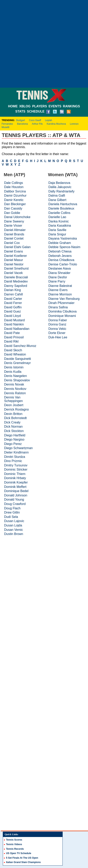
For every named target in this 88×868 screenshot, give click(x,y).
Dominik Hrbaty (15, 478)
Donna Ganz (57, 324)
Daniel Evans (14, 251)
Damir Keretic (14, 200)
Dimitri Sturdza (15, 457)
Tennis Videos (14, 844)
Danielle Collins (59, 213)
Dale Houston (14, 187)
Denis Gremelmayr (17, 363)
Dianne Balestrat (60, 286)
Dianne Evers (58, 290)
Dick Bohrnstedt (15, 418)
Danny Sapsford (16, 286)
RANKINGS (71, 106)
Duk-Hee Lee (58, 337)
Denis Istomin (14, 367)
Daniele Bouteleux (61, 208)
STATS (20, 111)
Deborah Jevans (60, 256)
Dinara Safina (58, 307)
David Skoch (13, 350)
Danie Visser (13, 226)
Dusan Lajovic (14, 521)
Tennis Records (15, 849)
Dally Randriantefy (62, 191)
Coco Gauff (35, 120)
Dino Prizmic (13, 461)
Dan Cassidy (13, 208)
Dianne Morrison (60, 294)
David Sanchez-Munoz (20, 346)
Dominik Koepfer (16, 482)
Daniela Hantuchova (63, 204)
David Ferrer (13, 303)
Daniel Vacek (13, 273)
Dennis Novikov (15, 389)
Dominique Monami (62, 316)
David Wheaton (15, 354)
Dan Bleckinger (15, 204)
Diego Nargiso (14, 439)
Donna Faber (58, 320)
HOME (13, 106)
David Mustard (14, 320)
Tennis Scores (14, 840)
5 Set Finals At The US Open (22, 858)
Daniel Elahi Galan (17, 247)
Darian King (13, 290)
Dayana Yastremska (63, 238)
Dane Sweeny (14, 221)
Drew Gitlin (12, 512)
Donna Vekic (57, 329)
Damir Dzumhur (15, 196)
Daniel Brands (14, 234)
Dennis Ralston (15, 393)
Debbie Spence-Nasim (64, 247)
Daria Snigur (57, 234)
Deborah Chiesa (60, 251)
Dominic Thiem (15, 474)
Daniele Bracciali (16, 277)
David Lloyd (13, 316)
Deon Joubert (14, 405)
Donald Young (14, 500)
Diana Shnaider (59, 273)
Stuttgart (20, 120)
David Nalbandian (17, 329)
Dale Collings (14, 183)
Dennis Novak (14, 384)
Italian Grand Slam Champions (23, 862)
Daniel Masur (14, 260)
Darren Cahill (13, 294)
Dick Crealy (12, 422)
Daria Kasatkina (60, 226)
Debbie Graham (60, 243)
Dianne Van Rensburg (64, 299)
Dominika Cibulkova (63, 311)
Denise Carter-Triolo (63, 264)
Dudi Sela (11, 517)
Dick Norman (13, 427)
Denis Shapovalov (17, 380)
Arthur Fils (37, 124)
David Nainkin (14, 324)
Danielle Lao (57, 217)
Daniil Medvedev (16, 281)
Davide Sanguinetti (18, 359)
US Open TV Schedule (19, 853)
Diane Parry (57, 281)
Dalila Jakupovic (60, 187)
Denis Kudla (13, 372)
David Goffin (13, 307)
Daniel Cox (12, 243)
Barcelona (22, 124)
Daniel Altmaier (15, 230)
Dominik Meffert (15, 487)
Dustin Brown (14, 534)
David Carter (13, 299)
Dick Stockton (14, 431)
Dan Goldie (12, 213)
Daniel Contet (14, 238)
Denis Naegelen (16, 376)
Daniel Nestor (14, 264)
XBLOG (25, 106)
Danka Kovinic (59, 221)
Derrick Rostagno (17, 409)
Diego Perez (13, 444)
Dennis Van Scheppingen (13, 399)
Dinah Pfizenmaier (62, 303)
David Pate (12, 333)
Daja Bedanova (59, 183)
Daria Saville (57, 230)
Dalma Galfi (57, 196)
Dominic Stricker (16, 469)
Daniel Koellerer (16, 256)
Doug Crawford (15, 504)
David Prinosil (14, 337)
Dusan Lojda (13, 525)
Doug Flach (12, 508)
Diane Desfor (58, 277)
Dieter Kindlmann (16, 452)
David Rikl (11, 341)
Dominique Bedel (16, 491)
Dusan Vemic (14, 530)
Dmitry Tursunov (16, 465)
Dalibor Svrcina (15, 191)
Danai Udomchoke (17, 217)
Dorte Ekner (57, 333)
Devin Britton (13, 414)
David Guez (13, 311)
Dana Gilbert (57, 200)
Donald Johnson (16, 495)
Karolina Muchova (56, 124)
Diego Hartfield (15, 435)
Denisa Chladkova (61, 260)
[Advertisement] (44, 44)
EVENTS (55, 106)
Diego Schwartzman (18, 448)
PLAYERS (40, 106)
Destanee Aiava (60, 268)
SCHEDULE (36, 111)
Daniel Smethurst (16, 268)
